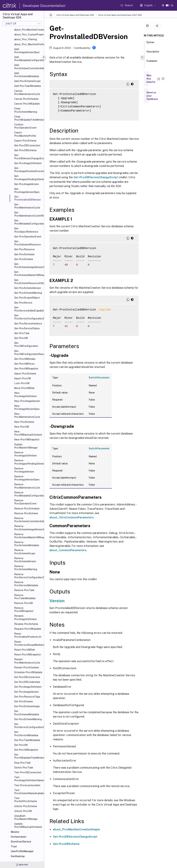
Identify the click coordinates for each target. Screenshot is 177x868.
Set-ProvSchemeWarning (28, 719)
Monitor (15, 832)
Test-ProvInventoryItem (27, 785)
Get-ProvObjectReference (26, 230)
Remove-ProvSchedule (27, 509)
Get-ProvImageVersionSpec (27, 191)
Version (57, 601)
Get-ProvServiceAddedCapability (28, 309)
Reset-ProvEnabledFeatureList (28, 635)
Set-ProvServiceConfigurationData (28, 726)
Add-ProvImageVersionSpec (27, 51)
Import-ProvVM (22, 378)
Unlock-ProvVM (23, 811)
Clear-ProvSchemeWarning (26, 110)
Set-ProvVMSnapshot (26, 750)
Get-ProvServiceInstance (28, 324)
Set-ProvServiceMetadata (26, 734)
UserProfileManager (22, 851)
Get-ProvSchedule (24, 254)
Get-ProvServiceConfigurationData (28, 317)
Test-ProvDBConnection (28, 772)
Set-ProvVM (21, 745)
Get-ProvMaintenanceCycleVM (28, 214)
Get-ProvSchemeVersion (28, 288)
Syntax (150, 44)
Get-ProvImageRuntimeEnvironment (28, 170)
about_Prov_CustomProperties (28, 35)
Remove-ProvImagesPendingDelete (28, 462)
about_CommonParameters (68, 550)
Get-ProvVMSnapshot (26, 369)
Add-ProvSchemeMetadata (27, 75)
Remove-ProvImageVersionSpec (27, 478)
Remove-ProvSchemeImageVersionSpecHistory (28, 528)
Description (153, 53)
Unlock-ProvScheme (26, 806)
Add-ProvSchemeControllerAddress (28, 67)
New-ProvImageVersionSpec (27, 407)
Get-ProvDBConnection (27, 145)
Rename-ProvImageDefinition (25, 617)
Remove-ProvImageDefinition (25, 454)
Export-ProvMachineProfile (25, 134)
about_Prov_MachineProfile (28, 44)
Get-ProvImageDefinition (28, 163)
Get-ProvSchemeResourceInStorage (28, 282)
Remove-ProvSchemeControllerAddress (28, 520)
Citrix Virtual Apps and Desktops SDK (75, 15)
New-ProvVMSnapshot (27, 440)
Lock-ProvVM (22, 383)
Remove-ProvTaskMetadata (25, 597)
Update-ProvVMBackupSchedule (28, 825)
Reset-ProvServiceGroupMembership (28, 643)
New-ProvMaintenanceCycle (27, 415)
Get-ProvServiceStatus (27, 328)
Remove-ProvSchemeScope (25, 552)
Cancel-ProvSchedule (26, 99)
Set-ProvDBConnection (27, 677)
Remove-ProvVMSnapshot (24, 609)
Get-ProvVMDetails (25, 359)
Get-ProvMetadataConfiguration (28, 222)
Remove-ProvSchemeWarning (26, 568)
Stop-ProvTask (22, 763)
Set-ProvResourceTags (27, 697)
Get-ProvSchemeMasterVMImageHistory (28, 274)
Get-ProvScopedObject (27, 298)
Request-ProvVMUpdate (28, 629)
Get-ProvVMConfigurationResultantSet (28, 353)
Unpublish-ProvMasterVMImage (26, 817)
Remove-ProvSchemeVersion (25, 560)
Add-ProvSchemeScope (27, 81)
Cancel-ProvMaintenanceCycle (27, 92)
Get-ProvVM (21, 338)
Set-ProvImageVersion (26, 692)
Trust (14, 846)
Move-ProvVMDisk (24, 388)
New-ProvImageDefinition (25, 394)
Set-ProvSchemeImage (27, 706)
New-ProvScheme (24, 422)
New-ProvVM (22, 427)
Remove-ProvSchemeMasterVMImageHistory (28, 536)
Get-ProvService (23, 303)
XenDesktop (18, 856)
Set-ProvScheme (24, 701)
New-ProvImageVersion (27, 401)
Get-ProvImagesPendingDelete (28, 178)
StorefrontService (21, 842)
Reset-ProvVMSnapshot (27, 655)
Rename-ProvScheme (26, 624)
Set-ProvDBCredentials (27, 682)
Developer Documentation (44, 6)
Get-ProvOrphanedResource (27, 243)
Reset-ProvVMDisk (25, 650)
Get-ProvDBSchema (25, 150)
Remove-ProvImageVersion (24, 470)
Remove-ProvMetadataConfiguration (28, 494)
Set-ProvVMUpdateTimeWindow (28, 756)
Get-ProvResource (24, 249)
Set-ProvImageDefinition (28, 687)
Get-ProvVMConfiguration (26, 344)
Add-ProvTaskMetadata (27, 86)
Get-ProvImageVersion (27, 184)
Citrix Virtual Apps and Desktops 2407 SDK (120, 15)
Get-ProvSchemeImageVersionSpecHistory (28, 266)
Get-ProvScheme (24, 259)
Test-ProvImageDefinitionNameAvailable (28, 779)
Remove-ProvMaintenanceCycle (27, 486)
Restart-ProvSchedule (27, 667)
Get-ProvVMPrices (24, 364)
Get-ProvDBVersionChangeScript (28, 157)
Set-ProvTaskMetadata (27, 740)
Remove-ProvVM (23, 603)
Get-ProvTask (22, 333)
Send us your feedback (152, 96)
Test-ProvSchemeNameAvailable (28, 792)
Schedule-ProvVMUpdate (28, 672)
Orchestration (18, 837)
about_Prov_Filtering (26, 39)
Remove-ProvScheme (26, 513)
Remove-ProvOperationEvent (25, 502)
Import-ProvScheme (25, 374)
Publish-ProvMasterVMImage (26, 446)
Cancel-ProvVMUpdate (27, 104)
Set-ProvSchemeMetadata (27, 713)
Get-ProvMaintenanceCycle (27, 206)
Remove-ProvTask (24, 590)
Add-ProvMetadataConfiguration (28, 59)
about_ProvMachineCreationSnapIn (28, 30)
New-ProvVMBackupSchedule (28, 433)
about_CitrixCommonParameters (72, 517)
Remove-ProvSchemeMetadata (27, 544)
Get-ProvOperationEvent (28, 237)
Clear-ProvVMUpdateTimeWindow (28, 118)
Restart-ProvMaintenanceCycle (27, 661)
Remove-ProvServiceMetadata (26, 584)
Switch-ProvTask (24, 768)
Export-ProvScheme (25, 141)
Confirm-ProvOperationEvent (25, 126)
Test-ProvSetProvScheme (26, 800)
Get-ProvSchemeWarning (28, 293)
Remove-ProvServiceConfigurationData (28, 576)
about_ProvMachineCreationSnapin (76, 829)
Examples (152, 62)
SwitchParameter (99, 378)
